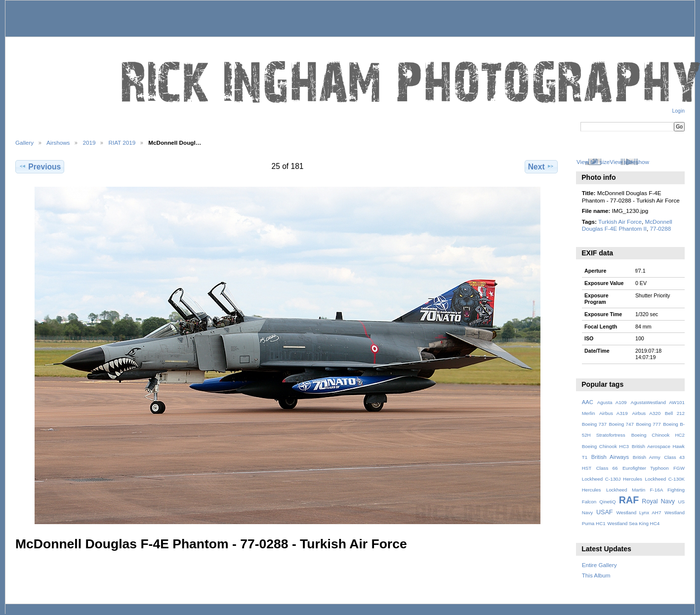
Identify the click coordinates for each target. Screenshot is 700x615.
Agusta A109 (612, 402)
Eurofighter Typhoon (646, 468)
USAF (605, 512)
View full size (593, 162)
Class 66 (607, 468)
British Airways (610, 457)
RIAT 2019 (122, 143)
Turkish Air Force (620, 222)
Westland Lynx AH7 (638, 512)
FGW (679, 468)
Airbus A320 (646, 413)
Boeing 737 (594, 424)
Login (679, 111)
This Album (596, 575)
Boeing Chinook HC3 (605, 446)
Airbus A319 (614, 413)
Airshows (58, 143)
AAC (588, 402)
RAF (629, 500)
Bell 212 (675, 413)
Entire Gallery (599, 565)
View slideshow (629, 162)
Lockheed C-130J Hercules (612, 479)
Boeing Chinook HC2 (658, 435)
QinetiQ (607, 502)
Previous (40, 166)
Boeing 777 (648, 424)
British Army (647, 457)
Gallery (24, 143)
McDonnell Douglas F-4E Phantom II (627, 225)
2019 (89, 143)
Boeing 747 (621, 424)
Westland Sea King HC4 (634, 523)
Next (541, 166)
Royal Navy (658, 501)
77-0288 (660, 228)
